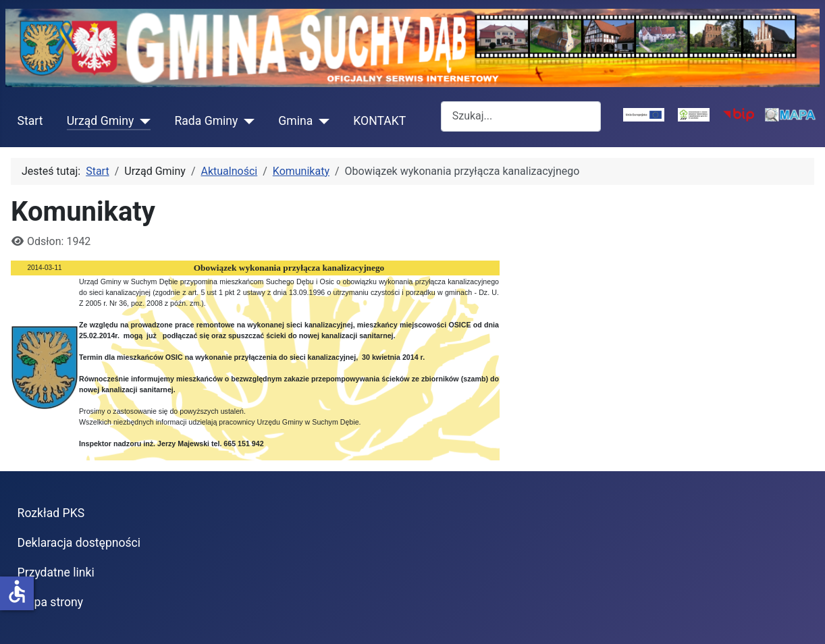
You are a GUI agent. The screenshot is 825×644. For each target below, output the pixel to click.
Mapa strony (50, 602)
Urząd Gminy (101, 121)
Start (30, 121)
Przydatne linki (56, 572)
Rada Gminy (206, 121)
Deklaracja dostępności (79, 543)
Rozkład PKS (51, 513)
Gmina (295, 121)
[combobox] (521, 116)
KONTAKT (379, 121)
